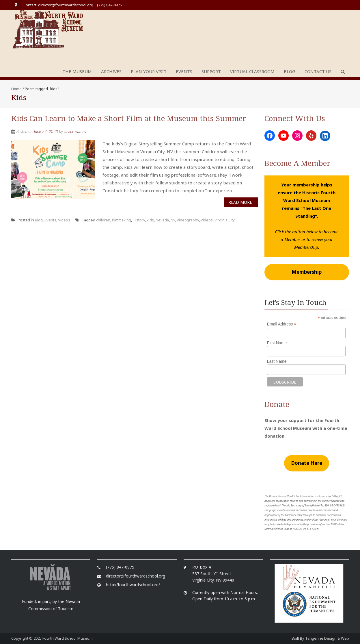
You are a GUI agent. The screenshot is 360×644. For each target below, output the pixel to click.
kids (150, 220)
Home (16, 89)
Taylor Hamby (75, 131)
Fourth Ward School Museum (68, 638)
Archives (111, 71)
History (139, 220)
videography (188, 220)
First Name (277, 343)
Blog (290, 71)
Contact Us (318, 71)
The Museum (77, 71)
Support (211, 71)
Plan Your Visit (149, 71)
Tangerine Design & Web (327, 638)
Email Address (282, 324)
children (103, 220)
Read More (240, 202)
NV (173, 220)
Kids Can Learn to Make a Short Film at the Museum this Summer (129, 118)
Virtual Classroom (252, 71)
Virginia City (225, 220)
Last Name (277, 361)
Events (184, 71)
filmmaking (122, 220)
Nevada (162, 220)
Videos (64, 220)
